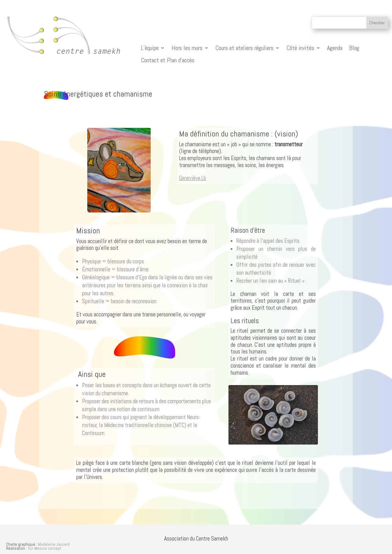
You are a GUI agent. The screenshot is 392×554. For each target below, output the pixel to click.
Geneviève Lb (193, 178)
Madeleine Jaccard (54, 544)
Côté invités (300, 48)
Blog (354, 48)
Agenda (335, 48)
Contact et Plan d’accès (168, 60)
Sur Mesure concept (45, 548)
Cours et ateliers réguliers (244, 48)
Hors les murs (187, 48)
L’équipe (150, 48)
